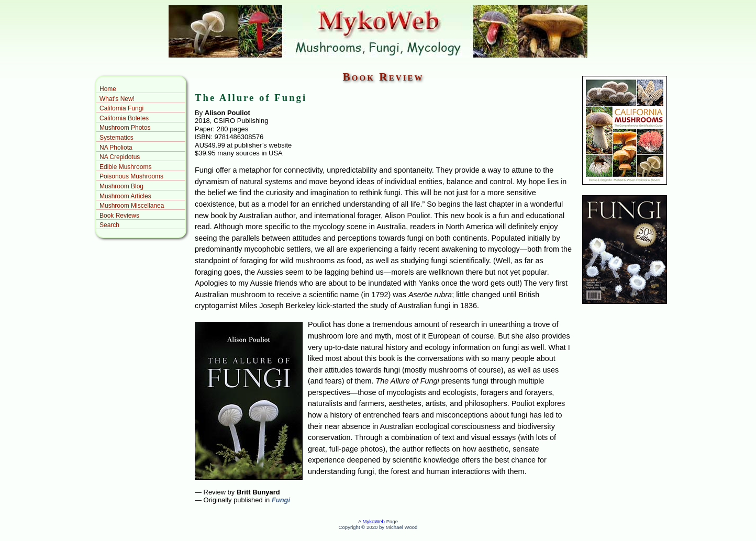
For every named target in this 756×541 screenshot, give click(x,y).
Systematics (116, 138)
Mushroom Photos (125, 128)
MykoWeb (373, 521)
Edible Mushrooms (125, 167)
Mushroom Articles (125, 196)
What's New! (117, 99)
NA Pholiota (116, 148)
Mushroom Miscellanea (132, 206)
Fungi (280, 500)
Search (109, 225)
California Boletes (124, 118)
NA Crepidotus (120, 157)
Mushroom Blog (121, 186)
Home (108, 89)
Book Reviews (119, 216)
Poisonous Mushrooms (131, 176)
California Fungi (121, 108)
